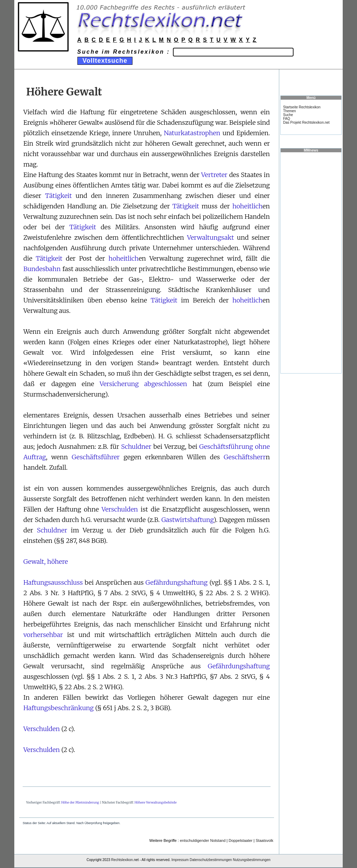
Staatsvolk (264, 840)
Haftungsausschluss (53, 582)
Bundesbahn (42, 269)
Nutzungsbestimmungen (252, 860)
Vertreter (214, 175)
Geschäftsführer (96, 457)
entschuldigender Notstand (203, 840)
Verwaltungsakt (210, 237)
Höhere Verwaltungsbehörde (156, 802)
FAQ (287, 119)
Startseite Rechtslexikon (302, 107)
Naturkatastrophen (192, 133)
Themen (290, 111)
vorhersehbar (43, 635)
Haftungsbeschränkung (59, 708)
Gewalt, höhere (46, 562)
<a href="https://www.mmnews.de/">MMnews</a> (311, 262)
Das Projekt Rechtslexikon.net (306, 122)
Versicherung (119, 384)
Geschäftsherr (245, 457)
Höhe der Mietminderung (80, 802)
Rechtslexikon (122, 860)
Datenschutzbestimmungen (211, 860)
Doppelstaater (241, 840)
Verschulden (120, 509)
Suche (288, 115)
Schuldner (136, 447)
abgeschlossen (166, 384)
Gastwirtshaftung (188, 520)
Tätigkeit (58, 196)
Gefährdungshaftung (176, 582)
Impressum (180, 860)
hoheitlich (247, 206)
